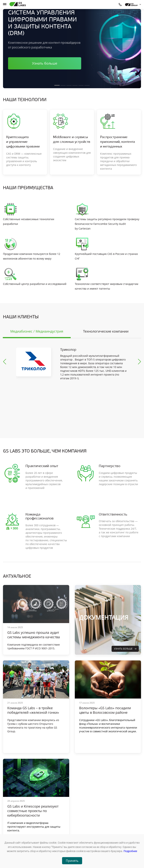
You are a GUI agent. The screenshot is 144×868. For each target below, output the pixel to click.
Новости (43, 832)
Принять (72, 861)
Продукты (44, 822)
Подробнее (130, 851)
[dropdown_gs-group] (132, 5)
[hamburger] (5, 4)
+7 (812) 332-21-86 (103, 832)
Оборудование (46, 827)
